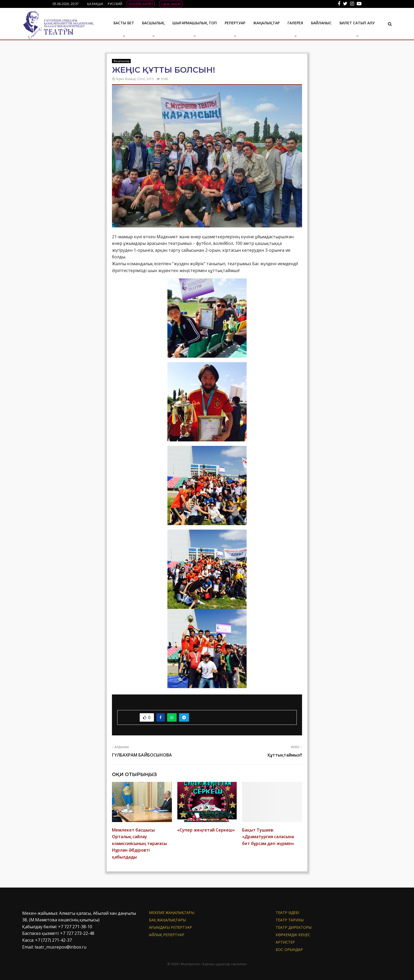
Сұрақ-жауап (171, 4)
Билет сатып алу (357, 23)
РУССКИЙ (115, 4)
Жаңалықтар (266, 23)
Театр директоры (294, 927)
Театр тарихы (290, 920)
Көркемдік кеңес (293, 935)
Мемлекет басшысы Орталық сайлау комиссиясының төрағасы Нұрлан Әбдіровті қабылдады (139, 843)
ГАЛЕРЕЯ (295, 23)
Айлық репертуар (167, 935)
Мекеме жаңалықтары (172, 913)
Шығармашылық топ (195, 23)
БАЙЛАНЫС (321, 23)
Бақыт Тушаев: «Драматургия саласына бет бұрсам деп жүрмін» (268, 837)
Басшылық (153, 23)
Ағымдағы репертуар (170, 927)
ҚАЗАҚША (95, 4)
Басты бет (124, 23)
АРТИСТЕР (285, 942)
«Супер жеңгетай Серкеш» (206, 830)
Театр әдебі (287, 913)
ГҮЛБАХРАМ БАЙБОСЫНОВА (142, 755)
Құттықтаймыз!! (285, 755)
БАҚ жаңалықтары (167, 920)
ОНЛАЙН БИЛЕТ (141, 4)
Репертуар (235, 23)
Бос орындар (289, 949)
